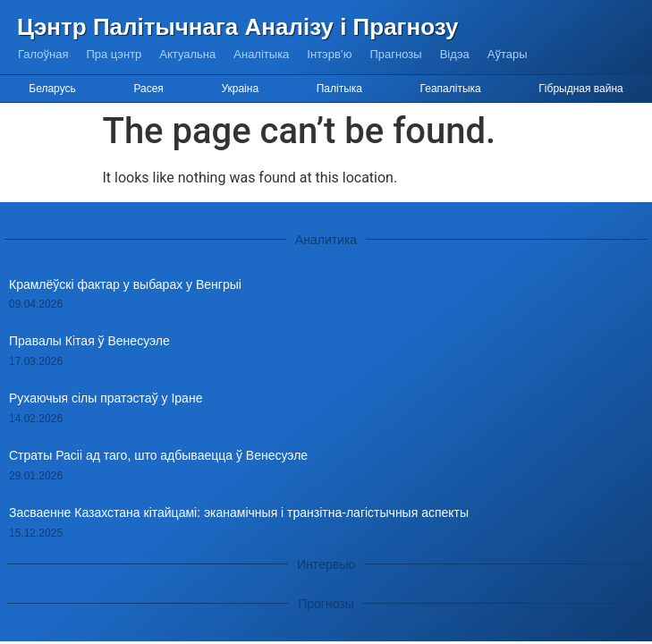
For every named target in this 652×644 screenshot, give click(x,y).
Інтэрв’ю (329, 54)
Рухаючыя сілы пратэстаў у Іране (106, 398)
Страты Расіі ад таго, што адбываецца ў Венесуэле (158, 455)
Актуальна (187, 54)
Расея (148, 89)
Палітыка (339, 89)
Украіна (240, 89)
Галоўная (43, 54)
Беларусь (52, 89)
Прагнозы (396, 54)
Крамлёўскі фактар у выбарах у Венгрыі (125, 284)
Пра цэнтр (114, 54)
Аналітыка (261, 54)
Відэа (455, 54)
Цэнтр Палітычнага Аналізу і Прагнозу (237, 27)
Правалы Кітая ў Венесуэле (89, 341)
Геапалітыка (451, 89)
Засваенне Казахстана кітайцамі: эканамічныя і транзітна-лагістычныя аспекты (239, 513)
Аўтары (508, 54)
